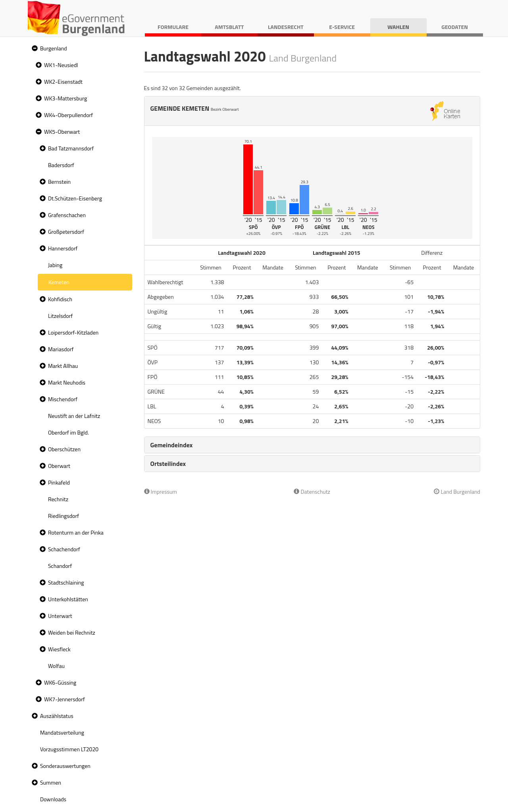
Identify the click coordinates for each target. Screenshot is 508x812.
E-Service (342, 27)
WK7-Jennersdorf (64, 699)
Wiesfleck (59, 649)
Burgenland (54, 48)
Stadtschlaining (66, 582)
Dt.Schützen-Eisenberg (75, 198)
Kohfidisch (60, 299)
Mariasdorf (61, 349)
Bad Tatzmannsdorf (71, 148)
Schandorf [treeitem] (60, 566)
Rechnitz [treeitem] (58, 499)
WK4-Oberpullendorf (68, 115)
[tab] (312, 445)
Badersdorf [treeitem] (61, 165)
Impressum (161, 492)
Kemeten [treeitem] (59, 282)
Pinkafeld (59, 482)
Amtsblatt (229, 27)
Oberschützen (64, 449)
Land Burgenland (457, 492)
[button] (34, 49)
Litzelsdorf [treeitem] (60, 316)
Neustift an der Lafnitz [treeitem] (74, 416)
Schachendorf (64, 549)
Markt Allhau (63, 366)
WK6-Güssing (60, 682)
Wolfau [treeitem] (56, 666)
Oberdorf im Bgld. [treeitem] (68, 432)
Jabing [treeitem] (55, 265)
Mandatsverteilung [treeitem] (62, 732)
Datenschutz (312, 492)
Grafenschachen (67, 215)
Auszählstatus (57, 716)
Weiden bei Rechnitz (72, 632)
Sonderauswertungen (65, 766)
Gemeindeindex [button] (172, 445)
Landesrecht (286, 27)
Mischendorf (63, 399)
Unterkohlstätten (68, 599)
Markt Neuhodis (67, 382)
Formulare (173, 27)
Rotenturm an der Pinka (76, 532)
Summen (51, 782)
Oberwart (59, 466)
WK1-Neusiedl (61, 65)
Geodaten (455, 27)
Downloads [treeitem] (53, 799)
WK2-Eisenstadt (63, 82)
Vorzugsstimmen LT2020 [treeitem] (69, 749)
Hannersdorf (63, 248)
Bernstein (59, 182)
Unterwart (60, 616)
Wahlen (398, 27)
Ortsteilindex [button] (168, 464)
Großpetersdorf (66, 232)
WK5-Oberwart (62, 132)
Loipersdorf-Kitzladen (73, 332)
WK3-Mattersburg (65, 98)
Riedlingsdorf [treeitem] (63, 516)
